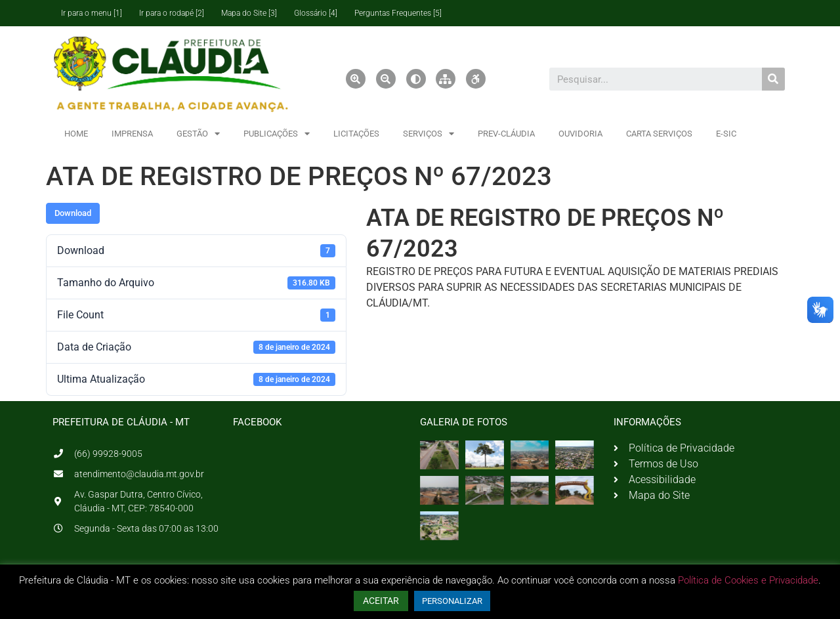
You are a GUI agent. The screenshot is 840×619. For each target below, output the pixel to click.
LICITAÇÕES (356, 134)
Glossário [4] (316, 13)
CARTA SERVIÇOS (659, 134)
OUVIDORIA (580, 134)
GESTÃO (198, 134)
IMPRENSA (132, 134)
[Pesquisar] (773, 79)
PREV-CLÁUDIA (506, 134)
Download (73, 213)
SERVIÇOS (429, 134)
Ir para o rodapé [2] (172, 13)
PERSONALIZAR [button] (452, 601)
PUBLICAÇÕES (277, 134)
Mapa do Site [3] (249, 13)
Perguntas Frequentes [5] (398, 13)
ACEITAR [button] (381, 601)
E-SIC (726, 134)
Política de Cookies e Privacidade (748, 580)
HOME (76, 134)
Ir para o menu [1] (92, 13)
